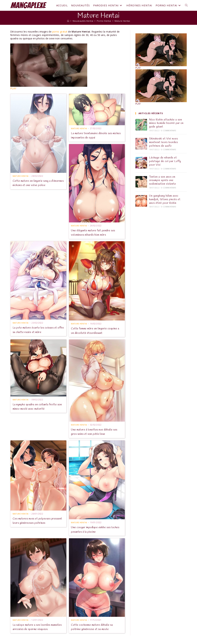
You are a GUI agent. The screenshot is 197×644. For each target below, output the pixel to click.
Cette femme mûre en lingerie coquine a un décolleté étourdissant (96, 331)
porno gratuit (60, 32)
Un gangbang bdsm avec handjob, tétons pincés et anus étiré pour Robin (165, 199)
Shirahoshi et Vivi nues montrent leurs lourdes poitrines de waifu (163, 142)
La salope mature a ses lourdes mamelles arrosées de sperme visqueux (37, 627)
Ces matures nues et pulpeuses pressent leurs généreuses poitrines (36, 521)
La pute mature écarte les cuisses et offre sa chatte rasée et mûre (36, 330)
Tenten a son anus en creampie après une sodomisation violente (163, 180)
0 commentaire (169, 131)
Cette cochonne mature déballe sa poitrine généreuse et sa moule (93, 627)
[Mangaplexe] (67, 21)
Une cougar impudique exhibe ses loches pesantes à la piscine (96, 529)
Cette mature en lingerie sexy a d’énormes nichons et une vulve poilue (37, 183)
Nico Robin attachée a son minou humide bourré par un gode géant (166, 123)
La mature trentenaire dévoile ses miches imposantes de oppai (93, 135)
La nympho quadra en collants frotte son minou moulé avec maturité (36, 406)
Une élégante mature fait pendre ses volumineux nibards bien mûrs (94, 233)
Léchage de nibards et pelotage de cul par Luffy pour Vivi (165, 161)
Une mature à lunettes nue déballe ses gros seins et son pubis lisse (95, 432)
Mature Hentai (123, 21)
